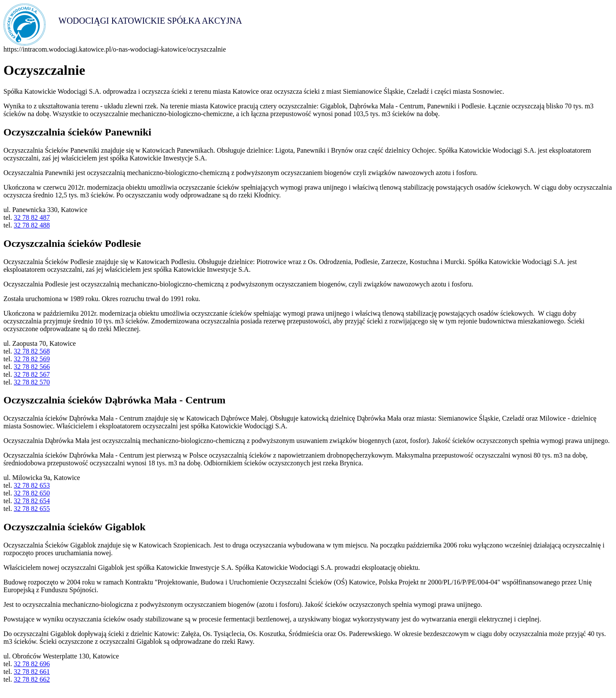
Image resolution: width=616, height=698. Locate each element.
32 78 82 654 (32, 501)
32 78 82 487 (32, 217)
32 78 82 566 (32, 367)
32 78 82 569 (32, 359)
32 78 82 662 (32, 679)
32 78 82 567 (32, 374)
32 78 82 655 (32, 509)
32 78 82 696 (32, 664)
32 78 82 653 (32, 485)
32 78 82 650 (32, 493)
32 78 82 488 (32, 225)
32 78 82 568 (32, 351)
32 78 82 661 (32, 672)
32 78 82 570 (32, 382)
